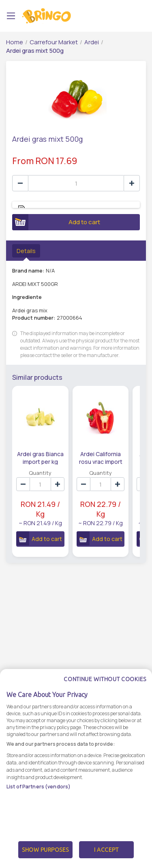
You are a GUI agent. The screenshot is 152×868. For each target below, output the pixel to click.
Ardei (92, 42)
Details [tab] (26, 251)
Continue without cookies (105, 686)
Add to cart (56, 222)
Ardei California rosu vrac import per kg (100, 457)
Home (15, 42)
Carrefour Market (54, 42)
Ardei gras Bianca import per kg (40, 457)
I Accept (106, 857)
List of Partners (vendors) (39, 793)
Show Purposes (45, 857)
